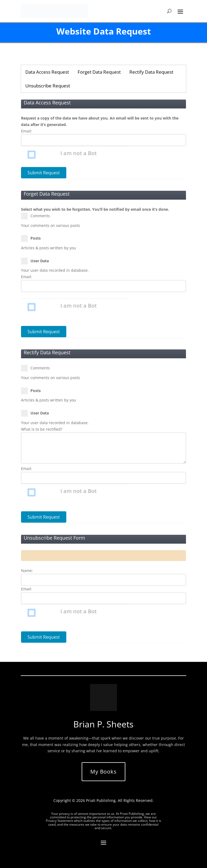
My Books (103, 772)
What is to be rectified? (42, 429)
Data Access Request (47, 72)
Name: (27, 571)
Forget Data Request (99, 72)
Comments (38, 216)
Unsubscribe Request (48, 86)
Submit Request (44, 173)
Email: (27, 131)
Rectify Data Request (151, 72)
